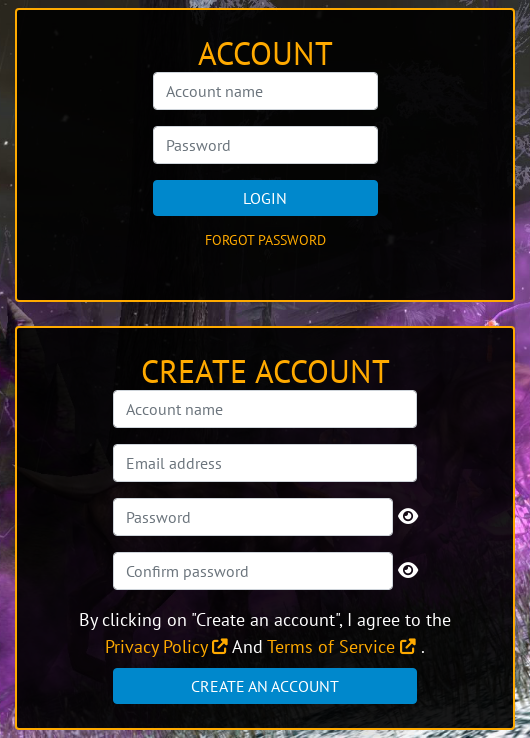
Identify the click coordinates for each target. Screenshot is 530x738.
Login (265, 198)
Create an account (265, 686)
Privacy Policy (166, 646)
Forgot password (265, 240)
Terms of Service (341, 646)
